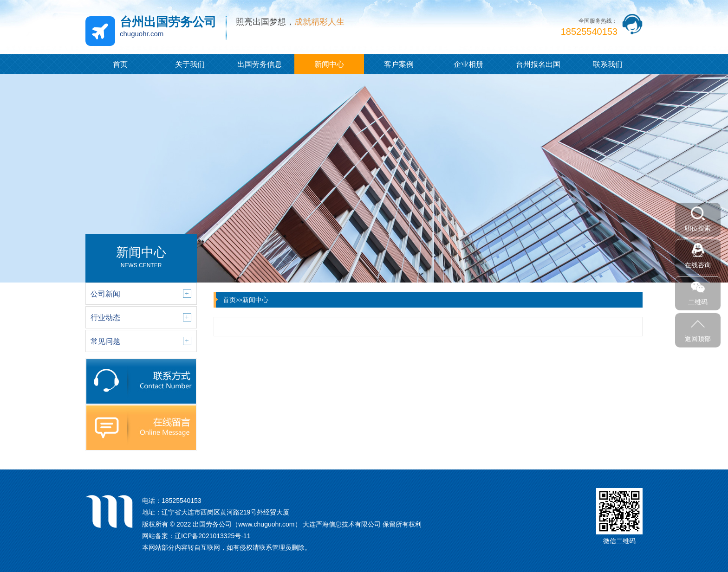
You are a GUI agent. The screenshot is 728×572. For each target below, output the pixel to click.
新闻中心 (329, 64)
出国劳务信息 (260, 64)
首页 (120, 64)
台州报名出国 (538, 64)
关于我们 (190, 64)
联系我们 (608, 64)
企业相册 (468, 64)
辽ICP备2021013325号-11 (212, 536)
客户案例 (399, 64)
